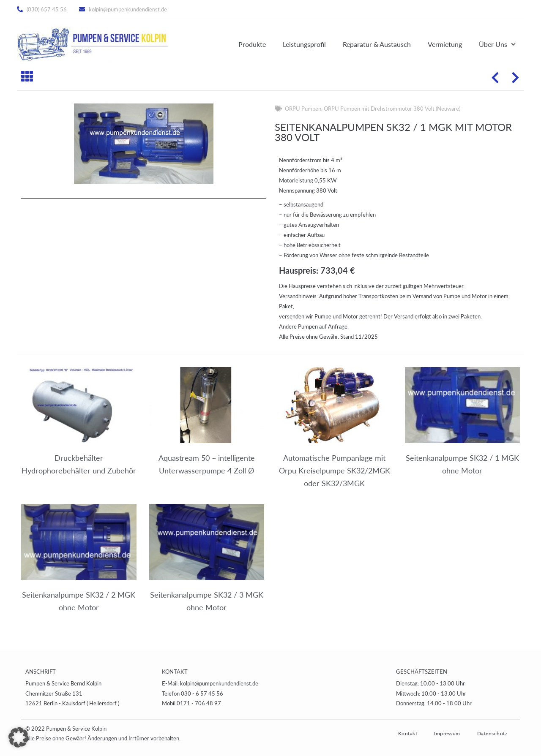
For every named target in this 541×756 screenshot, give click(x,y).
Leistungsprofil (304, 44)
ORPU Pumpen (303, 109)
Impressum (447, 733)
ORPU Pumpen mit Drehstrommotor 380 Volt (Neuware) (392, 109)
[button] (19, 737)
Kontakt (408, 733)
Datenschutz (492, 733)
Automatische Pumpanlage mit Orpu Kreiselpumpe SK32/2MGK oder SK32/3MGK (335, 470)
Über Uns (497, 44)
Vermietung (445, 44)
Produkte (252, 44)
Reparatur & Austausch (377, 44)
